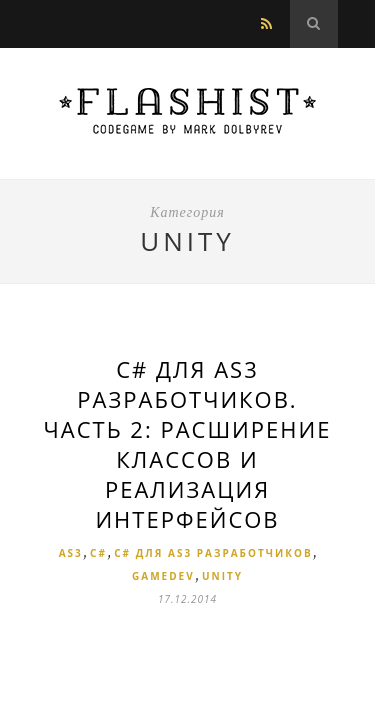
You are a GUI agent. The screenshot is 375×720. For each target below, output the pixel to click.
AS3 (71, 553)
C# (98, 553)
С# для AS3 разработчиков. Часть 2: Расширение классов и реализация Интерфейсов (188, 444)
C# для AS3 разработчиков (213, 553)
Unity (222, 576)
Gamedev (163, 576)
